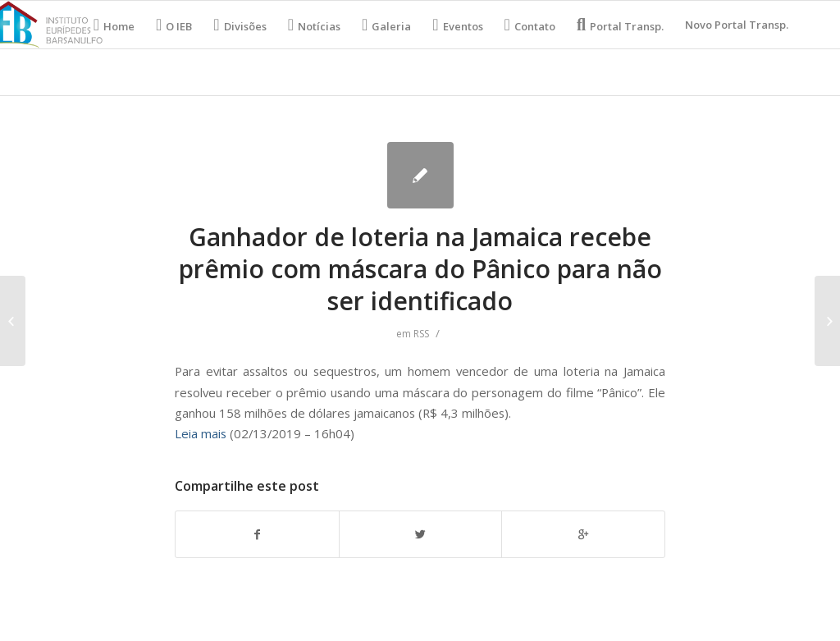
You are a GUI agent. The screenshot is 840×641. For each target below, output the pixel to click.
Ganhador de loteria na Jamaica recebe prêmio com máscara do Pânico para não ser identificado (420, 269)
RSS (421, 334)
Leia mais (201, 433)
